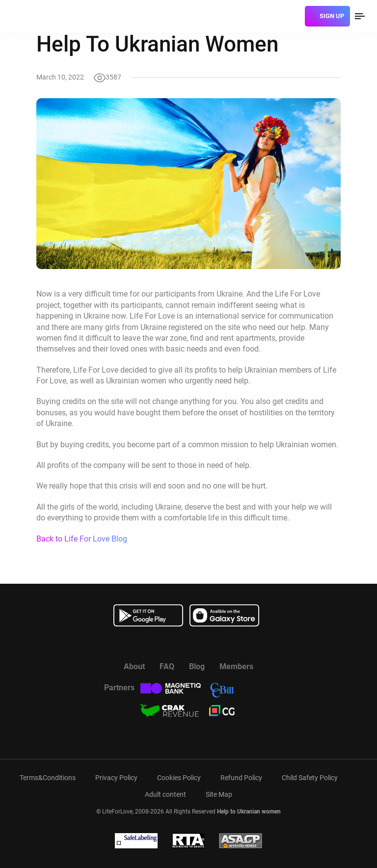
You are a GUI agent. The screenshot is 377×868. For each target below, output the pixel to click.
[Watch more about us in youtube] (188, 644)
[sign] (327, 16)
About (134, 666)
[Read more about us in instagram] (213, 644)
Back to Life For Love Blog (82, 539)
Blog (197, 666)
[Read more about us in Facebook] (164, 644)
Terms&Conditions (48, 778)
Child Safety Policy (310, 778)
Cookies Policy (179, 778)
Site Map (219, 794)
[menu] (360, 16)
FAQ (167, 666)
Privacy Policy (116, 778)
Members (236, 666)
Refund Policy (241, 778)
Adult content (165, 794)
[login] (294, 16)
